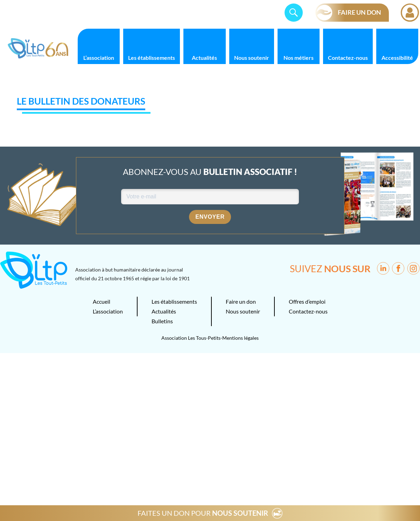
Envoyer (210, 217)
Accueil (101, 301)
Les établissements (152, 58)
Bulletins (162, 321)
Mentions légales (240, 338)
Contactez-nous (348, 58)
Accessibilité (397, 58)
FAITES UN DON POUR (203, 513)
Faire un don (241, 301)
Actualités (204, 58)
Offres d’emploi (307, 301)
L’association (99, 58)
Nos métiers (299, 58)
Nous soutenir (252, 58)
